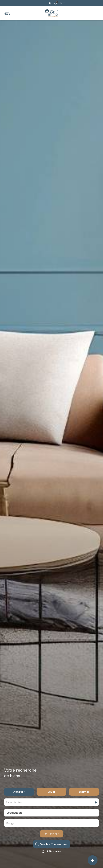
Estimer (84, 795)
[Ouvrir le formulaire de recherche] (51, 837)
